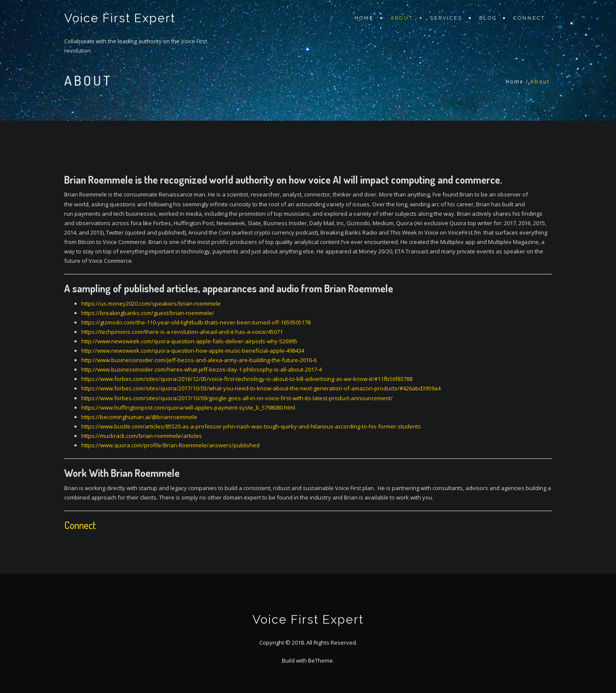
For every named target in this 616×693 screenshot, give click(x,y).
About (402, 18)
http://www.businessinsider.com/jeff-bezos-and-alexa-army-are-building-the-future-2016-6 (199, 360)
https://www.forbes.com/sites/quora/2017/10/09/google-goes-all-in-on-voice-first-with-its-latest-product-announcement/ (237, 398)
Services (446, 18)
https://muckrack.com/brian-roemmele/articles (142, 436)
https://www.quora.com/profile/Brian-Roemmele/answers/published (170, 445)
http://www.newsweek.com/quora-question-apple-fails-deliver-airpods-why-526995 (189, 341)
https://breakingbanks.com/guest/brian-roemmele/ (148, 313)
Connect (529, 18)
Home (364, 18)
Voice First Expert (120, 18)
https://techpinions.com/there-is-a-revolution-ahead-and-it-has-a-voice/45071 (182, 332)
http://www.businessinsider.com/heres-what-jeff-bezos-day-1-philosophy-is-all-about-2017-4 (201, 369)
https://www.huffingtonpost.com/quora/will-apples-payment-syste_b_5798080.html (188, 407)
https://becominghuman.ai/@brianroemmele (139, 417)
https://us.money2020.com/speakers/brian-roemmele (151, 303)
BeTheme (320, 660)
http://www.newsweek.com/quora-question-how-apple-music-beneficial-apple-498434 (193, 351)
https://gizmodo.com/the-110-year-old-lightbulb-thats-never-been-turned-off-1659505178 (196, 322)
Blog (488, 18)
